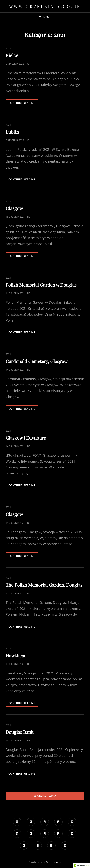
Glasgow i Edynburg (26, 438)
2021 (8, 48)
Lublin (12, 132)
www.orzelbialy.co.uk (45, 6)
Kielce (12, 55)
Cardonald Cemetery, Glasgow (37, 361)
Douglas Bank (19, 732)
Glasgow (14, 208)
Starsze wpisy (47, 796)
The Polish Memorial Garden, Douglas (44, 585)
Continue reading (23, 103)
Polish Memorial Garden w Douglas (41, 285)
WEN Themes (54, 862)
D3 (28, 64)
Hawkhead (16, 655)
